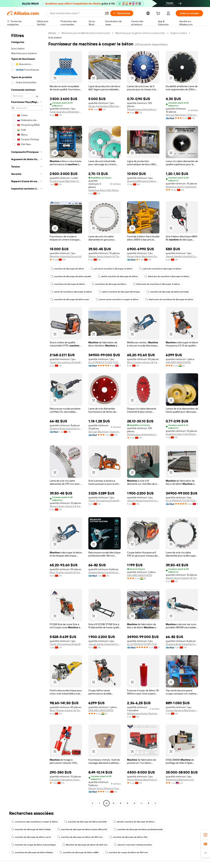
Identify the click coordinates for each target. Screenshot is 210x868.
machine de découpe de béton (67, 269)
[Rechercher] (122, 13)
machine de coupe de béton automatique (34, 845)
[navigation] (27, 419)
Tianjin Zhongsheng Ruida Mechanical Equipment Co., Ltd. (66, 362)
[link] (205, 835)
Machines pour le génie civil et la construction (140, 33)
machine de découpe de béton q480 (79, 852)
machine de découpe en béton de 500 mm (80, 837)
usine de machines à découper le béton (160, 269)
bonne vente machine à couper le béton (117, 299)
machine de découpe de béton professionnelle (138, 829)
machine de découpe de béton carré (31, 837)
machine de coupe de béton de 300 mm (127, 852)
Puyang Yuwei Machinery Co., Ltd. (66, 181)
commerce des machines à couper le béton (35, 822)
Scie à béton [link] (55, 38)
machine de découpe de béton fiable (31, 829)
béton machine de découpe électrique (119, 292)
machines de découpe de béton (68, 284)
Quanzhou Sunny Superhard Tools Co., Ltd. (182, 187)
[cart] (159, 14)
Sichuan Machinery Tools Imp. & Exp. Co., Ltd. (182, 115)
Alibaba (52, 33)
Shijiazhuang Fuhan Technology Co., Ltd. (143, 713)
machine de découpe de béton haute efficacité (82, 829)
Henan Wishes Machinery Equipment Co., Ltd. (143, 780)
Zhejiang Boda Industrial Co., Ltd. (66, 428)
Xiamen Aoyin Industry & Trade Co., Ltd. (105, 256)
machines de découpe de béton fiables (32, 852)
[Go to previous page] (92, 803)
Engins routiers (179, 33)
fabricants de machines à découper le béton (156, 284)
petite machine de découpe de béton (118, 276)
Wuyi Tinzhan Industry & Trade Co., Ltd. (143, 362)
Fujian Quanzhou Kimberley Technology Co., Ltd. (66, 112)
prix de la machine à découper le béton (112, 269)
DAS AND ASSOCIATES (178, 362)
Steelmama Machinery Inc (180, 780)
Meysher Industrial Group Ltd (66, 256)
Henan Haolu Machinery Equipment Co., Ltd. (143, 256)
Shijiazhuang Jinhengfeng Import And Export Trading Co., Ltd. (143, 109)
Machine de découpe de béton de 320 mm (85, 845)
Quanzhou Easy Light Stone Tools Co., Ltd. (105, 190)
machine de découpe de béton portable (168, 292)
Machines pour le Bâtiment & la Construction (86, 33)
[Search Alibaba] (76, 13)
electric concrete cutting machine (133, 845)
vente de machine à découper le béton (71, 292)
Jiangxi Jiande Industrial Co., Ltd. (182, 256)
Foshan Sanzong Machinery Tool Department (182, 710)
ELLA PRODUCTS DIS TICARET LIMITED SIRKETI (105, 362)
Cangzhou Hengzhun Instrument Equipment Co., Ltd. (66, 780)
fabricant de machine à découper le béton (167, 276)
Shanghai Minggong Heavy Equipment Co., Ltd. (143, 181)
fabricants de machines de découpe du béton (169, 299)
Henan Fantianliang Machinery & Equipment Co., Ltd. (105, 106)
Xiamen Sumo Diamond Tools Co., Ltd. (105, 788)
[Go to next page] (155, 803)
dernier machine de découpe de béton (134, 822)
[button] (107, 13)
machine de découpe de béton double (71, 276)
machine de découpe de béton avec (70, 299)
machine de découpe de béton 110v (128, 837)
